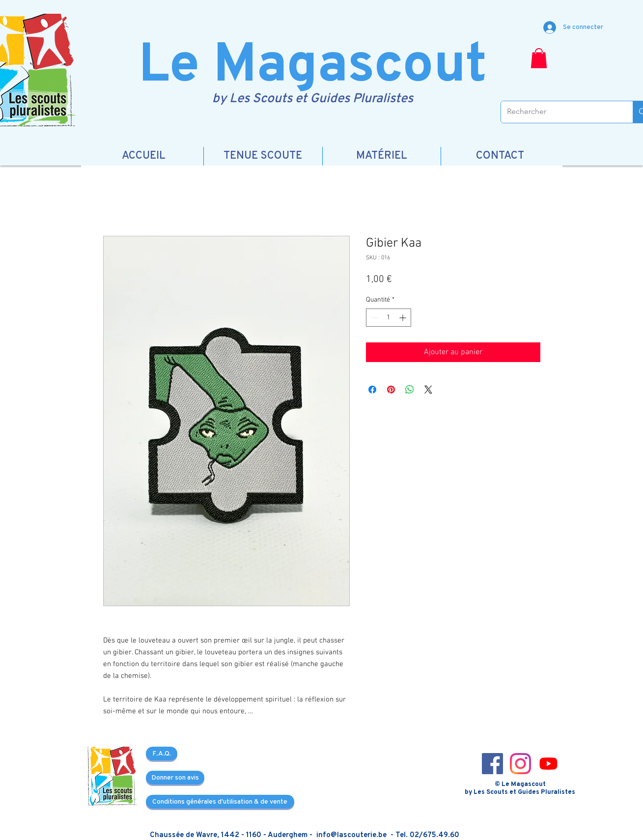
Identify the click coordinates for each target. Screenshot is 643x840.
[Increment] (404, 318)
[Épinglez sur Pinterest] (391, 390)
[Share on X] (428, 390)
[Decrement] (374, 318)
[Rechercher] (560, 112)
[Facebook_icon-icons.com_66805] (492, 764)
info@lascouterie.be (351, 835)
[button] (539, 58)
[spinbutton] (389, 318)
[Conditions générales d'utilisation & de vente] (220, 802)
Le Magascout (313, 67)
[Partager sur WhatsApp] (410, 390)
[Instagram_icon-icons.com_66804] (520, 764)
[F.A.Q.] (162, 754)
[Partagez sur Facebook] (372, 390)
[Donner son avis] (175, 778)
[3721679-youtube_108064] (548, 764)
